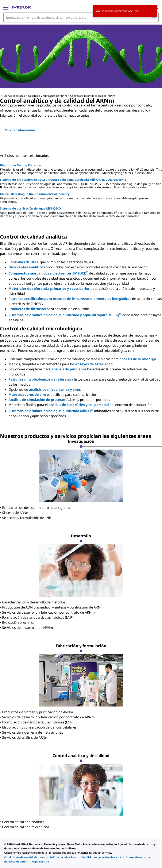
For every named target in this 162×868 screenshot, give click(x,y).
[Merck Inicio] (21, 7)
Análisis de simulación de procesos (37, 400)
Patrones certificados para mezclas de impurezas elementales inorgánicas (70, 299)
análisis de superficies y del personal (79, 405)
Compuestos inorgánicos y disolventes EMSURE (48, 273)
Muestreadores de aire (27, 395)
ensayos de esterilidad (94, 364)
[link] (25, 857)
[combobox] (81, 17)
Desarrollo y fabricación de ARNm (48, 96)
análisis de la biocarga (138, 359)
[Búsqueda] (154, 17)
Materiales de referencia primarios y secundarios (49, 288)
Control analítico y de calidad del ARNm (93, 96)
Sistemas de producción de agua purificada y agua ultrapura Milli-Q (65, 315)
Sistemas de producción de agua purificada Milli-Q (51, 411)
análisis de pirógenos (69, 369)
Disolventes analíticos (27, 267)
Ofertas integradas (14, 96)
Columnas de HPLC (24, 262)
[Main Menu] (6, 7)
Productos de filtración (27, 309)
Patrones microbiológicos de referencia (41, 379)
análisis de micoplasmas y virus (55, 389)
